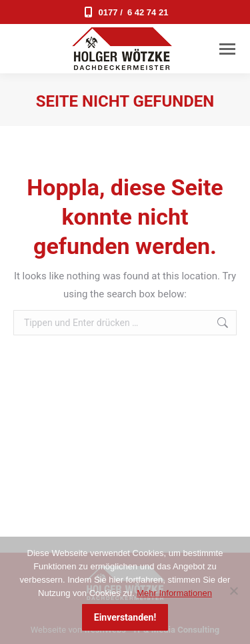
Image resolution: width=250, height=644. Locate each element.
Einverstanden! (125, 617)
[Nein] (233, 591)
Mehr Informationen (174, 593)
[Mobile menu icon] (227, 49)
